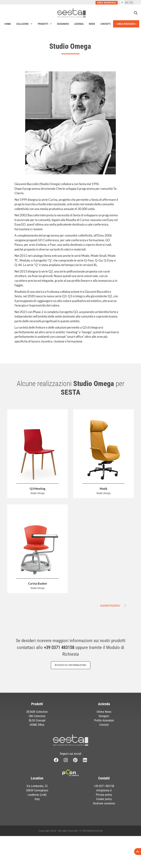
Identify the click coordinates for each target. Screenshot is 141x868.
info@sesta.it (104, 815)
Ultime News (104, 712)
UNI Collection (37, 716)
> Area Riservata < (126, 24)
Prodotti (45, 24)
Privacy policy (104, 819)
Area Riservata (107, 3)
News (92, 24)
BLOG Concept (37, 720)
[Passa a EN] (127, 3)
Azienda (79, 24)
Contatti (105, 24)
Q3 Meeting (38, 489)
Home (8, 24)
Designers (63, 24)
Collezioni (24, 24)
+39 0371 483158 (59, 647)
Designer (104, 716)
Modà (103, 489)
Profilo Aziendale (104, 720)
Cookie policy (104, 823)
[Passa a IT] (122, 3)
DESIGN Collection (37, 712)
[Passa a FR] (131, 3)
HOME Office (37, 725)
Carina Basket (38, 583)
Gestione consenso (104, 828)
